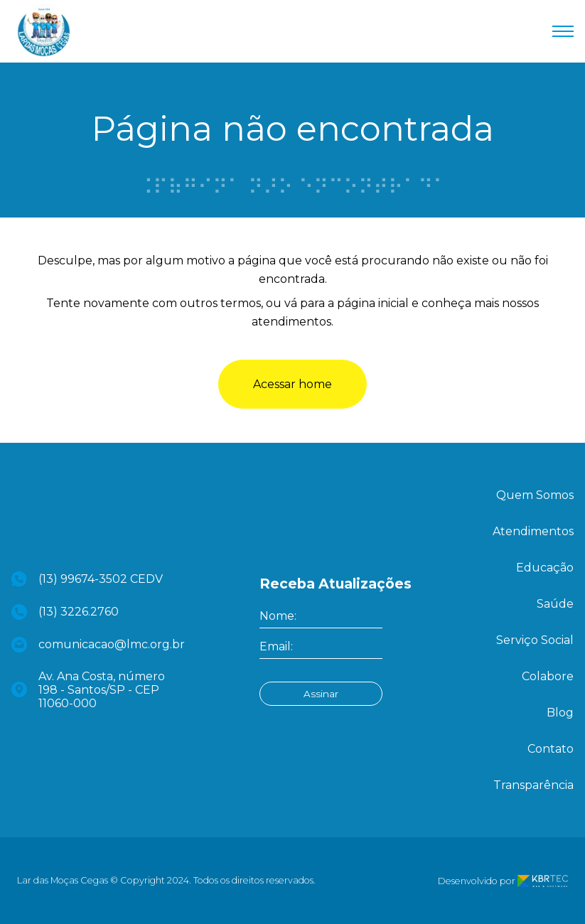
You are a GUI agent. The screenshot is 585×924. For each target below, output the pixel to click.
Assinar (321, 694)
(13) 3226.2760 (65, 612)
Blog (560, 713)
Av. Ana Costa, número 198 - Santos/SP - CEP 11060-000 (88, 690)
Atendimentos (533, 531)
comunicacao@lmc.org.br (96, 645)
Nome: (278, 616)
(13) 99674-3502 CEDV (87, 579)
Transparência (533, 785)
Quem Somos (535, 495)
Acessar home (292, 384)
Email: (276, 646)
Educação (545, 568)
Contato (551, 749)
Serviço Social (535, 640)
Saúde (555, 604)
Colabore (548, 676)
